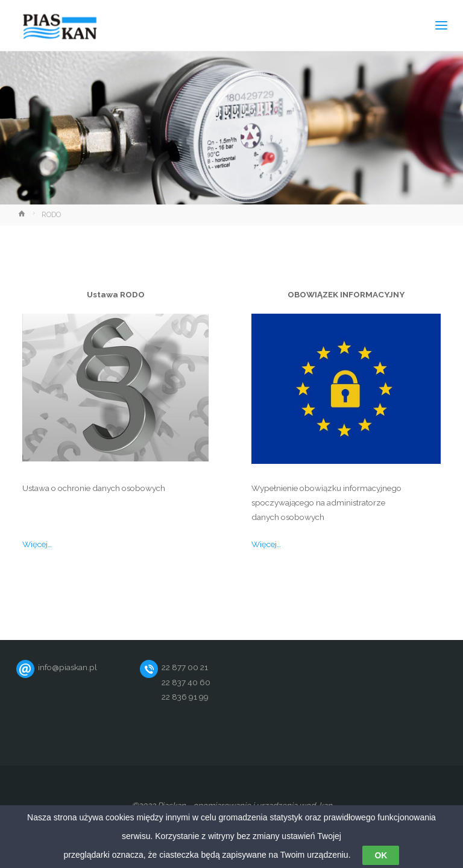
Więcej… (37, 544)
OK (381, 855)
